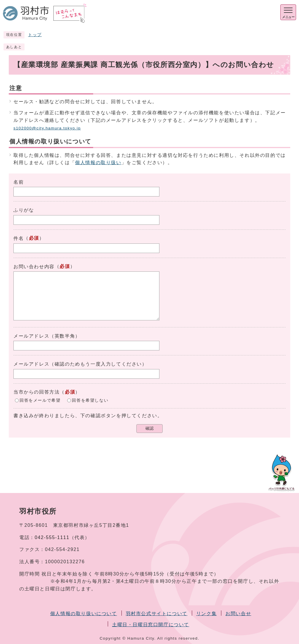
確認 (149, 428)
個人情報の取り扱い (98, 163)
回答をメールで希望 (40, 400)
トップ (35, 35)
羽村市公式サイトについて (157, 614)
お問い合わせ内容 (34, 267)
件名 (19, 238)
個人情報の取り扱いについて (84, 614)
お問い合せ (238, 614)
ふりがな (24, 210)
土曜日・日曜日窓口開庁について (151, 625)
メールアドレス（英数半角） (47, 336)
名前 (19, 182)
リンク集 (206, 614)
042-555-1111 (52, 537)
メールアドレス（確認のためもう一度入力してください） (80, 364)
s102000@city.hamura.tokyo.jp (47, 128)
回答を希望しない (90, 400)
